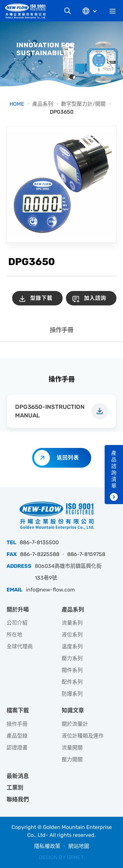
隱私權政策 (47, 846)
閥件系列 (72, 670)
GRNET (75, 857)
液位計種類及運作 (83, 736)
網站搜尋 (68, 11)
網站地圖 (79, 846)
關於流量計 (75, 724)
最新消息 (18, 776)
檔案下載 (18, 710)
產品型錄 (17, 736)
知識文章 (73, 710)
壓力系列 (72, 658)
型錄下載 (41, 298)
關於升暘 (18, 610)
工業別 (15, 788)
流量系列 (72, 623)
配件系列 (72, 682)
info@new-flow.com (50, 590)
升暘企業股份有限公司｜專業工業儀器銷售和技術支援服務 (28, 11)
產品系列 (43, 104)
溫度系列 (72, 646)
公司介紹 (17, 623)
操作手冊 (62, 330)
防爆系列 (72, 694)
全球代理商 (20, 646)
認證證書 (17, 748)
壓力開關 (72, 759)
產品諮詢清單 (114, 469)
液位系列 (72, 635)
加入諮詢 (95, 298)
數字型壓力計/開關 (83, 104)
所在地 (14, 635)
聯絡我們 (18, 799)
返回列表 (68, 458)
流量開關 (72, 748)
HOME (17, 104)
